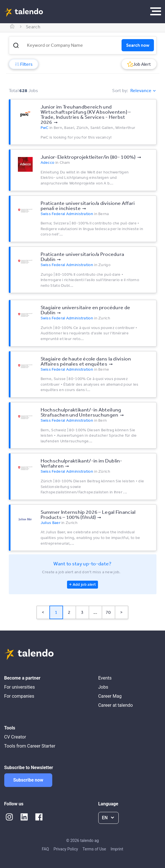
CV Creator (15, 737)
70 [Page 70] (108, 612)
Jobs (103, 687)
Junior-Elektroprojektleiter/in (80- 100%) (88, 157)
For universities (20, 687)
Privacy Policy (66, 849)
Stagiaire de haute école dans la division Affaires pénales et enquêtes (86, 361)
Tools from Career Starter (30, 746)
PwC (45, 128)
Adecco (48, 162)
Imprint (117, 849)
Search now (138, 45)
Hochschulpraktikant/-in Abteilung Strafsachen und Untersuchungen (81, 412)
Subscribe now (28, 780)
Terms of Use (94, 849)
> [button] (121, 612)
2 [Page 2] (69, 612)
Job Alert (139, 64)
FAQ (45, 849)
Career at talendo (116, 705)
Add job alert (84, 584)
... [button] (95, 612)
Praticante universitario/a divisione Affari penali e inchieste (88, 205)
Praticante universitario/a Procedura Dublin (82, 256)
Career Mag (110, 696)
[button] (16, 45)
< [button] (43, 612)
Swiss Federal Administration (67, 214)
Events (105, 678)
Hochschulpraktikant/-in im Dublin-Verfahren (82, 463)
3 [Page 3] (82, 612)
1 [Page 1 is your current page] (56, 612)
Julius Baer (51, 523)
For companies (19, 696)
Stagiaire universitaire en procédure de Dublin (85, 310)
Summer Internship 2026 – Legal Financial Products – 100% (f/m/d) (88, 514)
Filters (24, 64)
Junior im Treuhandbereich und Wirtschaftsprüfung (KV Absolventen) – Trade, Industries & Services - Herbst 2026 (86, 114)
